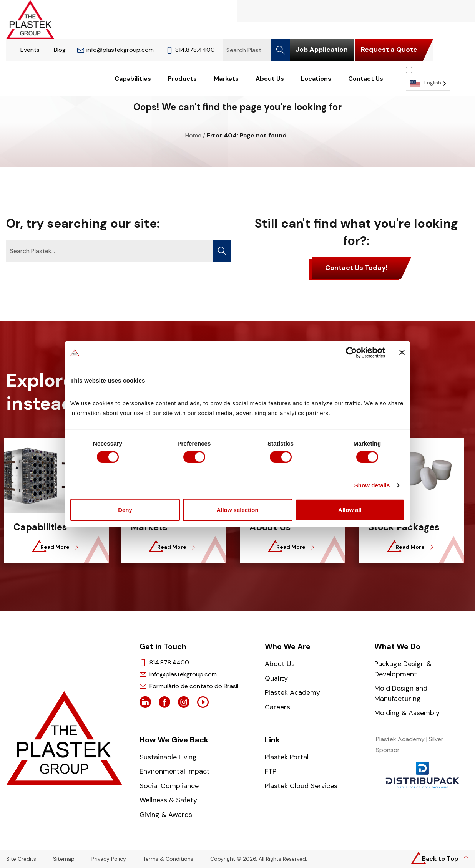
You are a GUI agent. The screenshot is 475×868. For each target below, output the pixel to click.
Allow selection (237, 510)
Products (182, 79)
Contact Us (366, 79)
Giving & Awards (166, 815)
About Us (270, 79)
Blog (60, 50)
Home (193, 135)
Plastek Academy (292, 692)
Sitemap (64, 859)
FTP (271, 771)
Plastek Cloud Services (301, 786)
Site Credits (21, 859)
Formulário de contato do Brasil (194, 686)
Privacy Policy (109, 859)
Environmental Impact (175, 771)
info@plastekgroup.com (115, 50)
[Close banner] (402, 352)
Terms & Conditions (168, 859)
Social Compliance (169, 786)
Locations (316, 79)
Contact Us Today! (356, 268)
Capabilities (133, 79)
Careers (277, 707)
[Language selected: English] (428, 79)
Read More (58, 547)
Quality (276, 678)
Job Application (322, 50)
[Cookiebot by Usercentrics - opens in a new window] (351, 352)
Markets (226, 79)
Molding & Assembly (407, 713)
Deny (125, 510)
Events (30, 50)
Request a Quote (389, 50)
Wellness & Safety (168, 800)
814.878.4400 (190, 50)
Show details (372, 486)
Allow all (350, 510)
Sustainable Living (168, 757)
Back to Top (440, 859)
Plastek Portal (287, 757)
